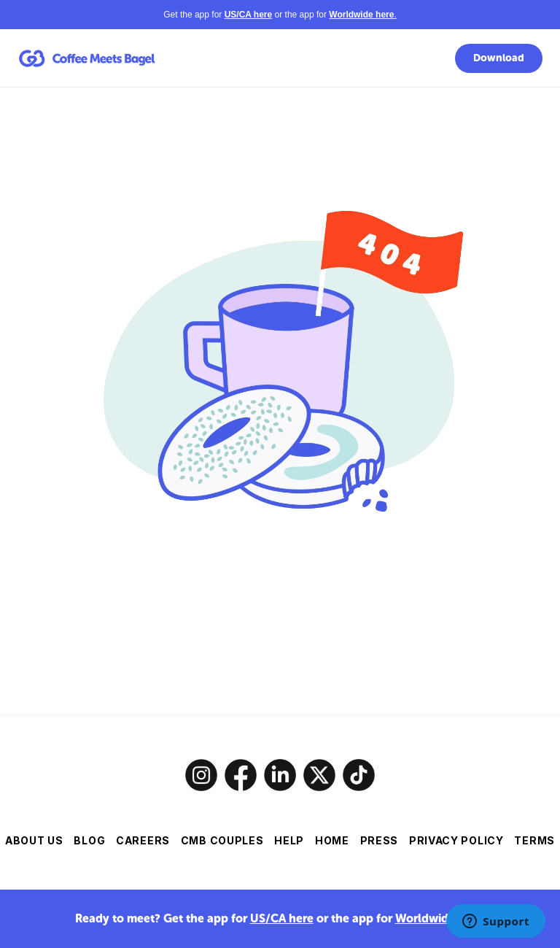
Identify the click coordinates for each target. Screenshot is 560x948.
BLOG (89, 840)
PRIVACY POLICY (456, 840)
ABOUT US (34, 840)
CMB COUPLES (222, 840)
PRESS (380, 840)
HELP (289, 840)
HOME (332, 840)
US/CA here (282, 918)
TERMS (534, 840)
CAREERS (143, 840)
